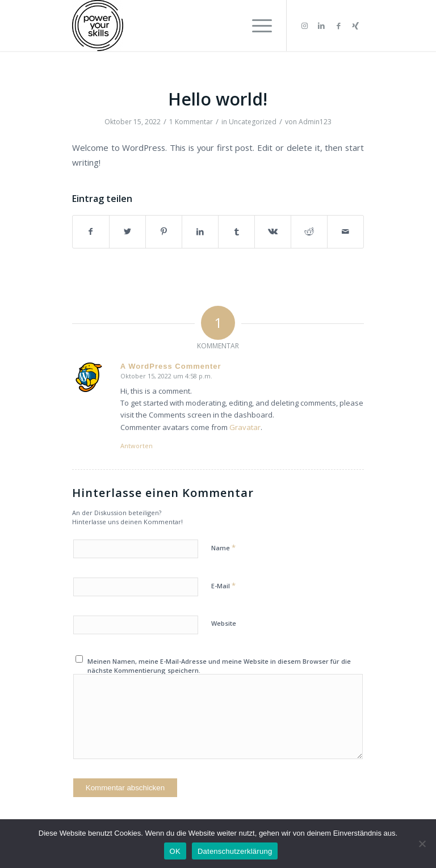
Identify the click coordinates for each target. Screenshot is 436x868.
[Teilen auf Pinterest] (164, 231)
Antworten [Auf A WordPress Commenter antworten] (137, 446)
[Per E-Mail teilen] (345, 231)
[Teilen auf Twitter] (127, 231)
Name (223, 547)
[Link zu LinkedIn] (321, 26)
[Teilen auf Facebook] (91, 231)
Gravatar (245, 427)
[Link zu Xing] (355, 26)
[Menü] (256, 26)
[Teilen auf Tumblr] (236, 231)
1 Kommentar (191, 122)
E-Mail (223, 585)
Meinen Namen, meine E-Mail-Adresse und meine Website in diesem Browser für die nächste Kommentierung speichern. (219, 666)
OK (175, 851)
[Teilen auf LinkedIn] (200, 231)
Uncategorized (253, 122)
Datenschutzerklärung (235, 851)
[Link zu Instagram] (304, 26)
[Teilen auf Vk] (273, 231)
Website (224, 623)
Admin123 (315, 122)
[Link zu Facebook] (338, 26)
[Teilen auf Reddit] (309, 231)
